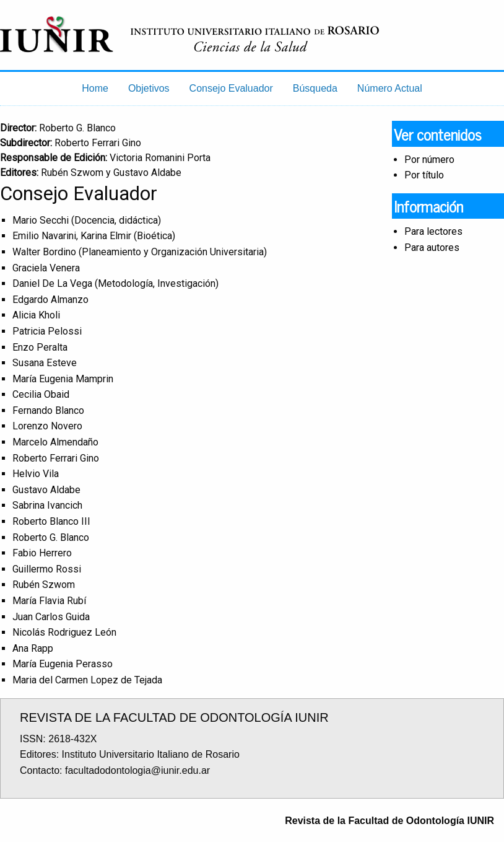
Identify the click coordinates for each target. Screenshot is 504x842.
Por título (424, 175)
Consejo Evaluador (231, 88)
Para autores (432, 248)
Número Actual (390, 88)
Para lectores (433, 231)
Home (95, 88)
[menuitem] (95, 89)
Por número (429, 160)
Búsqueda (315, 88)
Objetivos (149, 88)
